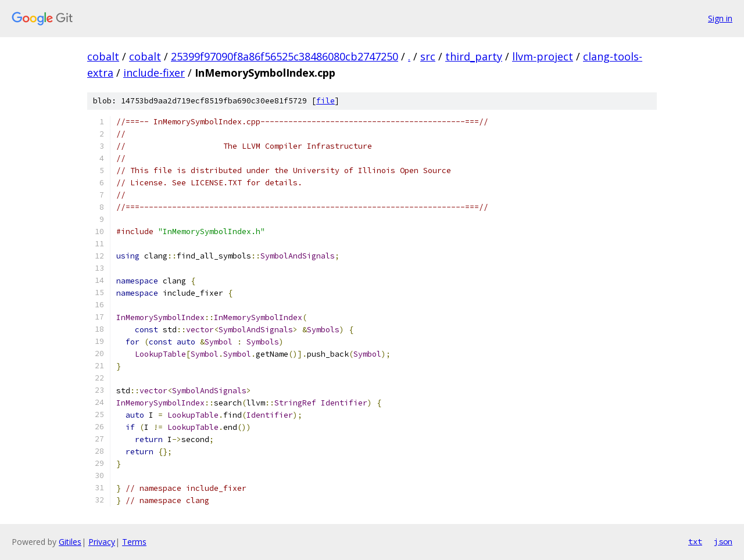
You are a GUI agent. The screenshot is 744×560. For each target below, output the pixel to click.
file (325, 101)
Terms (134, 542)
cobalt (103, 56)
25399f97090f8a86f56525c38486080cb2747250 (285, 56)
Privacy (102, 542)
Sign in (720, 18)
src (428, 56)
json (723, 541)
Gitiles (70, 542)
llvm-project (543, 56)
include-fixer (154, 73)
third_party (474, 56)
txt (695, 541)
